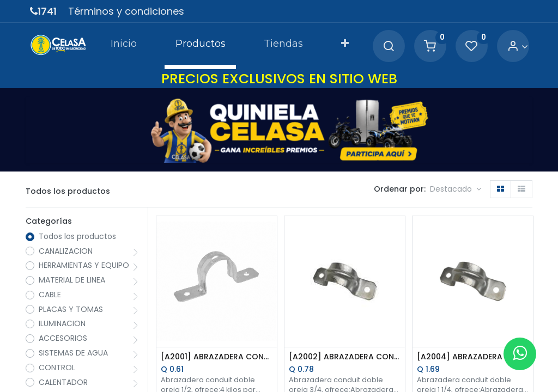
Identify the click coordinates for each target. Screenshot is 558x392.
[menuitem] (124, 46)
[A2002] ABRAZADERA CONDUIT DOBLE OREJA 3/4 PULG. (345, 357)
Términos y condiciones (126, 11)
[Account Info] (517, 47)
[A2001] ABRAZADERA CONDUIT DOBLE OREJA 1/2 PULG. (217, 357)
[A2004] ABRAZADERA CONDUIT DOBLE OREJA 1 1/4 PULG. (473, 357)
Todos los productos (77, 237)
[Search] (389, 47)
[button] (345, 46)
